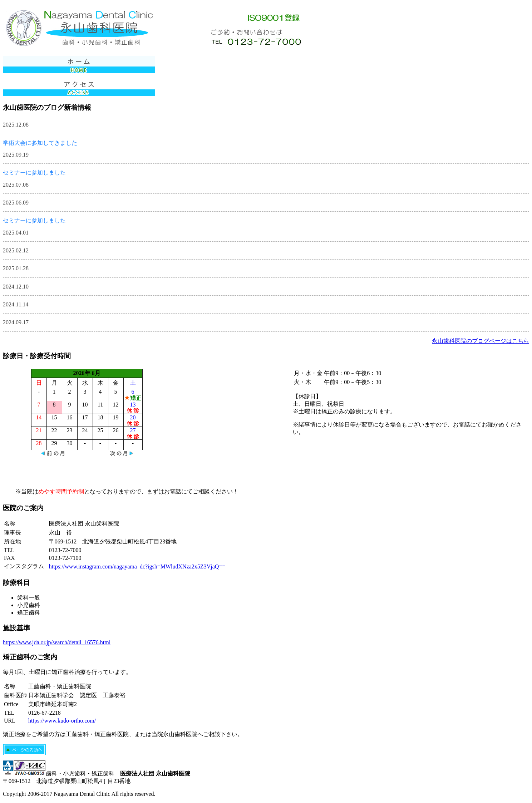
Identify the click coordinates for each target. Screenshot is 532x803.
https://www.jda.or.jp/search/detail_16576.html (57, 642)
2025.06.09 (16, 203)
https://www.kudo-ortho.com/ (62, 721)
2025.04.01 (16, 233)
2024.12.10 (16, 287)
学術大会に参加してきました (40, 143)
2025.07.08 (16, 185)
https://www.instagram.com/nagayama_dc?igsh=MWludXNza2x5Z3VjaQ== (137, 566)
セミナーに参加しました (34, 173)
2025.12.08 (16, 125)
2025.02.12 (16, 250)
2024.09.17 (16, 322)
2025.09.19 (16, 155)
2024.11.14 (16, 304)
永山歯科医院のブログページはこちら (481, 341)
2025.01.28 (16, 268)
